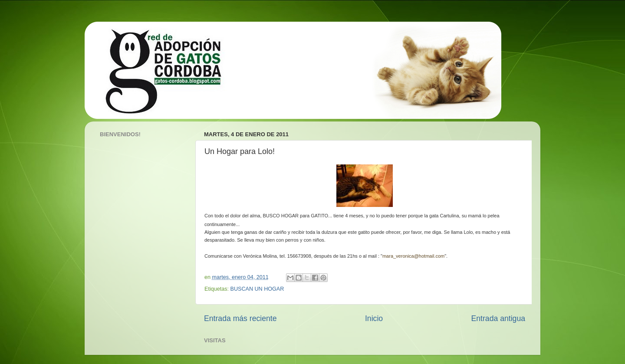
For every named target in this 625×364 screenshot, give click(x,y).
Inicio (374, 318)
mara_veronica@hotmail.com (413, 256)
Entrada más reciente (240, 318)
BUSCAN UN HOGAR (257, 289)
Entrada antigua (498, 318)
